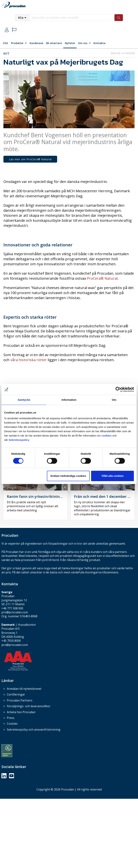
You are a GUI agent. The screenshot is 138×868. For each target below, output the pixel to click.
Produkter (17, 43)
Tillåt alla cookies (112, 476)
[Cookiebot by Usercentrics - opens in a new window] (118, 389)
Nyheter (70, 43)
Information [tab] (69, 400)
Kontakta (99, 43)
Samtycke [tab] (24, 400)
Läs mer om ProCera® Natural (30, 159)
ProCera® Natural (102, 278)
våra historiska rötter (29, 360)
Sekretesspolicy (19, 440)
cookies (107, 436)
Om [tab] (114, 400)
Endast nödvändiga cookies (68, 476)
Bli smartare (54, 43)
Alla (21, 18)
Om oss (83, 43)
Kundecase (36, 43)
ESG (6, 43)
